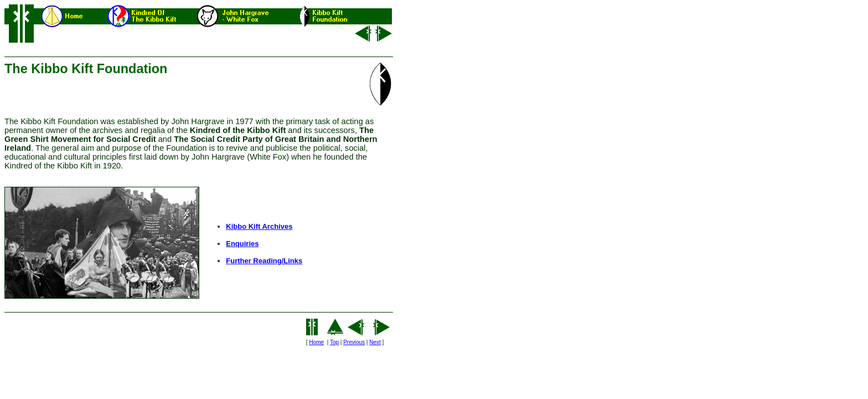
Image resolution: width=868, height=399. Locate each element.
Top (334, 342)
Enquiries (242, 244)
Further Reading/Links (264, 261)
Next (375, 342)
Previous (354, 342)
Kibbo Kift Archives (259, 226)
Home (316, 342)
